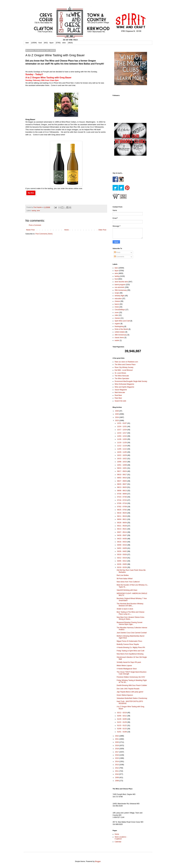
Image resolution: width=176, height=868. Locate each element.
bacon (117, 304)
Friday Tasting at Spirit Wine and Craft (130, 651)
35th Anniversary (121, 290)
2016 (117, 755)
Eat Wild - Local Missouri (124, 370)
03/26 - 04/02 (122, 551)
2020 (117, 742)
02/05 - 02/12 (122, 716)
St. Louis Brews (120, 373)
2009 (117, 778)
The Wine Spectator (122, 378)
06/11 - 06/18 (122, 516)
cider (116, 315)
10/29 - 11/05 (122, 452)
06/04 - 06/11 (122, 519)
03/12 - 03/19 (122, 558)
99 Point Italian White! (125, 579)
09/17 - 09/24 (122, 471)
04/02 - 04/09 (122, 548)
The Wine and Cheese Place (125, 365)
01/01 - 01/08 (122, 732)
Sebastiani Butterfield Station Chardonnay (132, 698)
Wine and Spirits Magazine (124, 387)
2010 (117, 774)
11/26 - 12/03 (122, 439)
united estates (120, 332)
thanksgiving (119, 326)
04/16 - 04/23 (122, 542)
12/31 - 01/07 (122, 423)
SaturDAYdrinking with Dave (127, 590)
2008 (117, 781)
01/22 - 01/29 (122, 722)
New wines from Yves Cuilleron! (128, 582)
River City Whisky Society (124, 367)
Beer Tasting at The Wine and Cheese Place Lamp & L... (130, 613)
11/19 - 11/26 (122, 443)
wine (64, 43)
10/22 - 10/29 (122, 455)
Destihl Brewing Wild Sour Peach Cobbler (132, 685)
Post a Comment (35, 225)
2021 (117, 739)
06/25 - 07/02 (122, 510)
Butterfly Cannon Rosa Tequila (128, 644)
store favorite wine (121, 282)
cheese (117, 301)
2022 (117, 736)
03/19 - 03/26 (122, 555)
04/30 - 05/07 (122, 535)
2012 (117, 768)
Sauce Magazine (121, 390)
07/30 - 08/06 (122, 494)
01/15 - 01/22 (122, 726)
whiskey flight (119, 296)
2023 (117, 421)
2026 (117, 411)
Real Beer (118, 395)
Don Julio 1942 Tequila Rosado (128, 689)
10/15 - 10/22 (122, 459)
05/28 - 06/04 (122, 523)
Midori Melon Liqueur (124, 666)
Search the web (120, 401)
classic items (119, 338)
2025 (117, 414)
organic (117, 324)
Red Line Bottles (123, 575)
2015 (117, 758)
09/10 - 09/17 (122, 475)
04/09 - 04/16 (122, 545)
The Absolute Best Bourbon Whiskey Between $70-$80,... (130, 605)
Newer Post (30, 230)
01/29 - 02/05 (122, 719)
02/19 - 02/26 (122, 567)
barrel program (120, 285)
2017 (117, 752)
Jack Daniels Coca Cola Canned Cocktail (132, 633)
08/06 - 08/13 (122, 491)
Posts (117, 252)
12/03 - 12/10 (122, 436)
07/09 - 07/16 (122, 503)
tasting (34, 211)
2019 (117, 745)
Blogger (98, 861)
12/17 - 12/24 (122, 430)
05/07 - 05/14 (122, 532)
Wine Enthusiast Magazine (124, 384)
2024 (117, 417)
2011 (117, 771)
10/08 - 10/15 (122, 462)
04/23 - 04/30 (122, 539)
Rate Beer (118, 398)
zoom (117, 313)
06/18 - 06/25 (122, 513)
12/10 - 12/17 (122, 433)
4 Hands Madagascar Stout (127, 669)
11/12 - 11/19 (122, 446)
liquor (51, 43)
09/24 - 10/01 (122, 468)
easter (117, 340)
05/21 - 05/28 (122, 526)
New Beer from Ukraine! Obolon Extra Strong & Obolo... (130, 618)
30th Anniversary (121, 335)
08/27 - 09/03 (122, 481)
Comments (119, 257)
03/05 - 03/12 (122, 561)
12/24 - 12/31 (122, 427)
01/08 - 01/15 (122, 729)
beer (27, 43)
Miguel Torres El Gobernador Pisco (129, 641)
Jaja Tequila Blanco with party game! (130, 692)
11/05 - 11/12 (122, 449)
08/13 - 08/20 (122, 487)
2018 (117, 749)
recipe (117, 293)
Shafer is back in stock (125, 609)
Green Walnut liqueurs (125, 695)
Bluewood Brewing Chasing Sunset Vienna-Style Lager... (129, 623)
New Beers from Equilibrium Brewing (130, 654)
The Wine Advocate (122, 376)
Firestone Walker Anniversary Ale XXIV (131, 677)
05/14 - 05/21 (122, 529)
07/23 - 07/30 (122, 497)
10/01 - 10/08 (122, 465)
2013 (117, 765)
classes (117, 318)
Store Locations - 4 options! (121, 838)
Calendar (118, 842)
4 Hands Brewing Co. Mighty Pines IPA (131, 647)
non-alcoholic (119, 287)
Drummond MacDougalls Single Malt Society (131, 381)
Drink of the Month (121, 329)
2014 (117, 762)
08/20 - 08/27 (122, 484)
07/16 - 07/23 (122, 500)
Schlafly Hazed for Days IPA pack (129, 662)
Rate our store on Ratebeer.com (126, 362)
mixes (117, 307)
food (40, 43)
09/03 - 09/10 (122, 478)
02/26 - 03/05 (122, 564)
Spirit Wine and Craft (122, 321)
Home (67, 230)
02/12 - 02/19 (122, 713)
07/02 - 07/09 (122, 507)
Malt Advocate (120, 392)
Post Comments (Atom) (44, 234)
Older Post (102, 230)
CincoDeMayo (120, 310)
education (118, 299)
